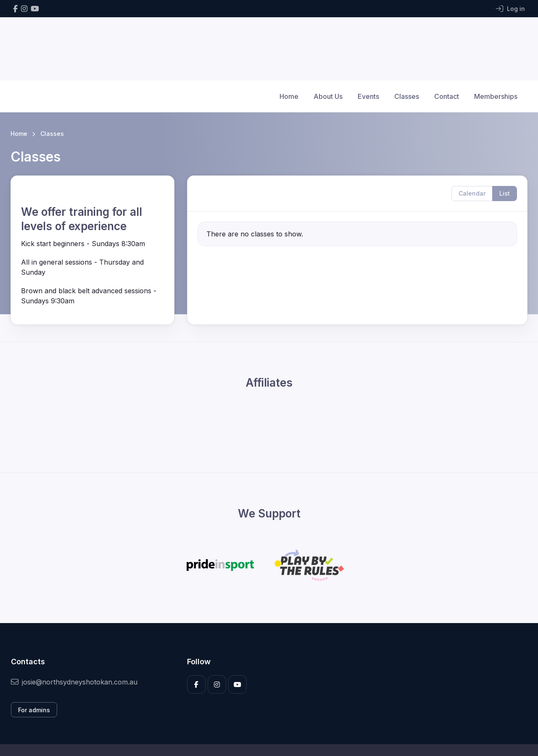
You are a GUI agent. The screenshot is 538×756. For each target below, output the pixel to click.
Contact (447, 96)
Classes (407, 96)
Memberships (496, 96)
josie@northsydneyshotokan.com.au (74, 682)
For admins (34, 710)
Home (289, 96)
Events (368, 96)
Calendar (472, 193)
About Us (328, 96)
